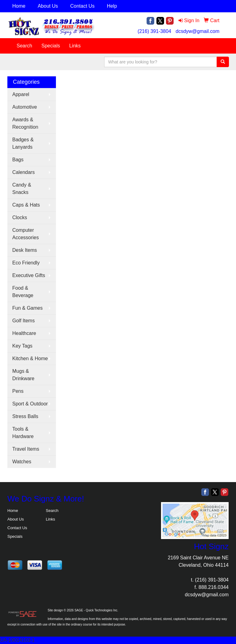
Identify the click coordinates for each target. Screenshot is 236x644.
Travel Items (26, 449)
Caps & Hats (26, 205)
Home (19, 6)
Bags (18, 160)
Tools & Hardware (23, 433)
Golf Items (24, 321)
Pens (18, 391)
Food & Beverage (23, 292)
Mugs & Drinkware (23, 375)
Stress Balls (25, 416)
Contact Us (83, 6)
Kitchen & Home (30, 358)
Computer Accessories (26, 234)
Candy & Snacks (22, 189)
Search (24, 46)
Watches (22, 462)
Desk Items (25, 250)
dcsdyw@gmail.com (198, 31)
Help (112, 6)
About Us (48, 6)
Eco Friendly (26, 263)
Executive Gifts (29, 275)
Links (75, 46)
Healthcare (24, 333)
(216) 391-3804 (154, 31)
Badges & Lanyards (23, 143)
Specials (51, 46)
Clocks (20, 217)
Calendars (24, 172)
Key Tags (22, 346)
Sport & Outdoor (30, 404)
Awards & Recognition (25, 123)
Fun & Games (28, 308)
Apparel (21, 94)
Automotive (25, 107)
